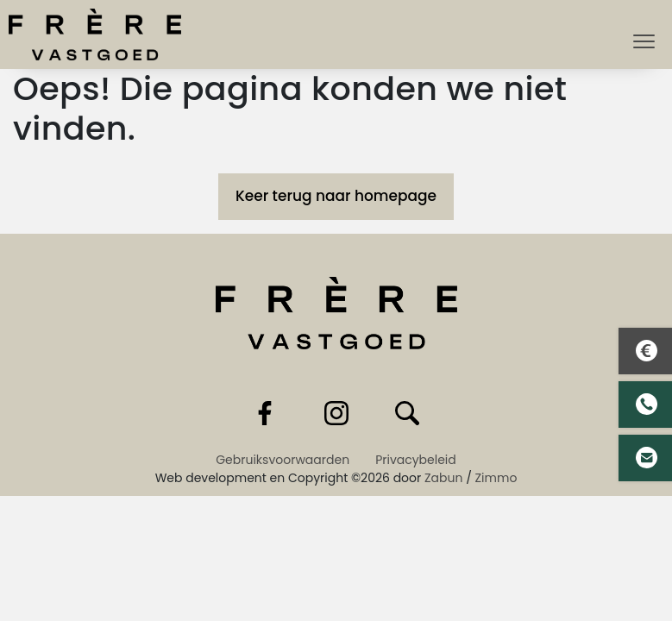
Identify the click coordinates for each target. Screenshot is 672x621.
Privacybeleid (416, 460)
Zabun (443, 478)
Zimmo (496, 478)
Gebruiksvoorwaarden (283, 460)
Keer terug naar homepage (336, 196)
